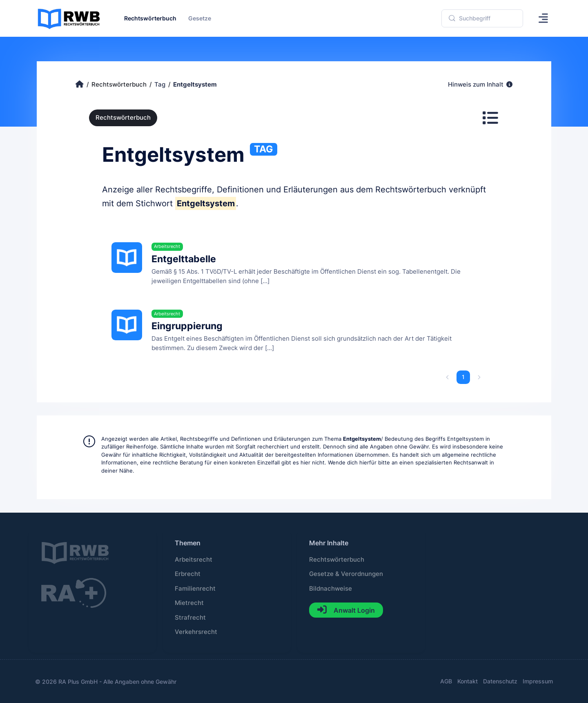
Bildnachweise (331, 589)
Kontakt (468, 681)
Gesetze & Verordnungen (346, 574)
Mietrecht (189, 603)
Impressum (538, 681)
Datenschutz (500, 681)
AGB (446, 681)
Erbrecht (188, 574)
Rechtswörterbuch (123, 118)
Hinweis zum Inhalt (480, 85)
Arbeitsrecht (194, 560)
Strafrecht (190, 618)
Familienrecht (195, 589)
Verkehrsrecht (196, 632)
